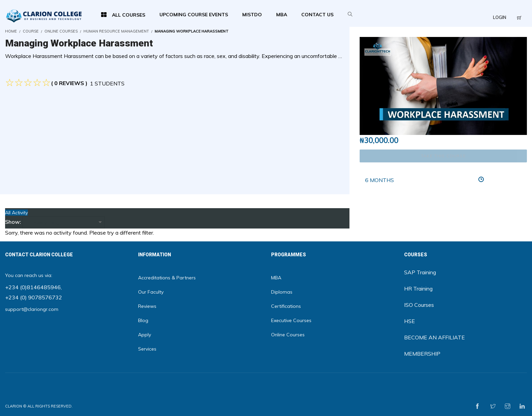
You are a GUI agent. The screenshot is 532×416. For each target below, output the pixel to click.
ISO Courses (419, 305)
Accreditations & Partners (167, 278)
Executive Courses (291, 320)
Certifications (286, 306)
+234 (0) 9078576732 (34, 297)
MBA (276, 278)
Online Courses (61, 31)
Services (147, 349)
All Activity (16, 213)
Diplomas (282, 292)
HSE (410, 321)
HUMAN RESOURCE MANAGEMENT (116, 31)
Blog (143, 320)
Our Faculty (151, 292)
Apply (145, 335)
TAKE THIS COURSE (443, 156)
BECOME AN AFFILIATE (434, 337)
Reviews (147, 306)
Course (31, 31)
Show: (13, 222)
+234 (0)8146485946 (33, 287)
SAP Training (420, 272)
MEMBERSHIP (422, 354)
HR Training (418, 289)
